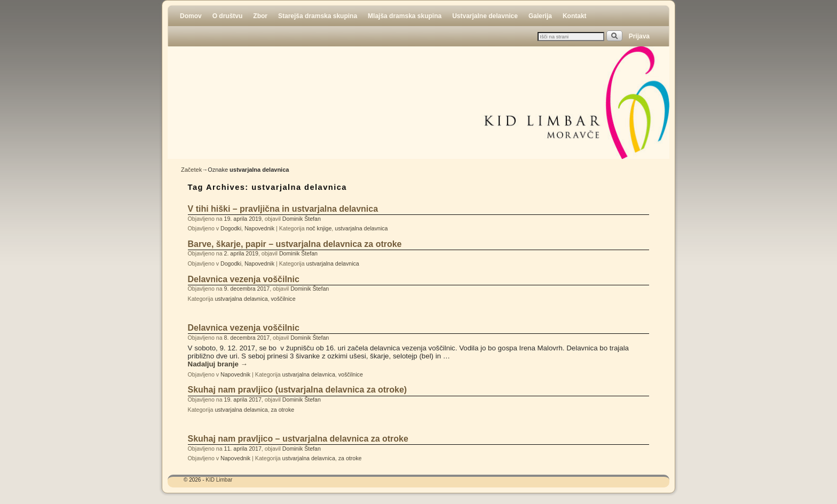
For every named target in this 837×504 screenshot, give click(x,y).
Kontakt (575, 16)
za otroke (283, 410)
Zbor (260, 16)
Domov (191, 16)
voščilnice (283, 299)
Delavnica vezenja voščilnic (244, 279)
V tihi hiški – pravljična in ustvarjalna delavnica (283, 209)
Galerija (540, 16)
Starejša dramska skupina (318, 16)
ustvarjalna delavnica (361, 228)
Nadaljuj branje (218, 364)
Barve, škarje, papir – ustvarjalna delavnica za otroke (295, 244)
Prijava (639, 36)
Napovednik (259, 228)
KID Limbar (219, 480)
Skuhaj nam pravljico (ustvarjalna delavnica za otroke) (298, 390)
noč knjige (319, 228)
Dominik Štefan (302, 219)
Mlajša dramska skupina (405, 16)
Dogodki (231, 228)
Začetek (191, 170)
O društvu (228, 16)
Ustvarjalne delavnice (485, 16)
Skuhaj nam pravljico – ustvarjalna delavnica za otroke (298, 439)
